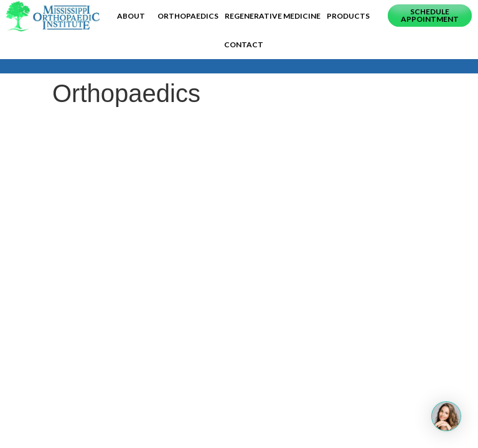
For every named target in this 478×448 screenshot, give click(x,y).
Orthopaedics (188, 16)
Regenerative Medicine (273, 16)
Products (348, 16)
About (134, 16)
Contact (244, 44)
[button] (430, 16)
